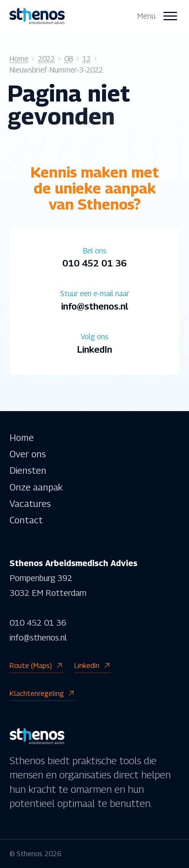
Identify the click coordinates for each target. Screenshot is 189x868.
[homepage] (37, 16)
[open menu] (158, 16)
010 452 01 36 (38, 623)
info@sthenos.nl (38, 637)
